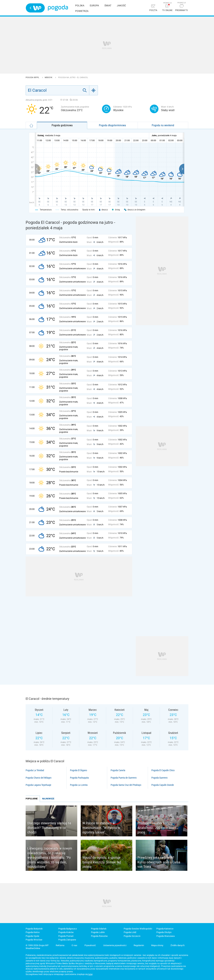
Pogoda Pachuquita (79, 778)
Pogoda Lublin (98, 932)
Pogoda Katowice (165, 929)
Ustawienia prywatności (115, 945)
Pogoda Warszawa (165, 936)
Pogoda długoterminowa (112, 125)
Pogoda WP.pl (33, 77)
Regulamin (139, 945)
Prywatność (90, 945)
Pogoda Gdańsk (99, 929)
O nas (74, 945)
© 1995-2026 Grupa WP (37, 945)
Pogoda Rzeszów (99, 936)
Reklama (60, 945)
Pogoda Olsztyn (164, 932)
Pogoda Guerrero (159, 778)
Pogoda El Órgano (79, 770)
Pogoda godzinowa (62, 125)
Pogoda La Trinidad (35, 770)
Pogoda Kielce (33, 932)
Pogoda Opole (32, 936)
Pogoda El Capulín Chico (163, 770)
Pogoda (58, 8)
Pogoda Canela (118, 770)
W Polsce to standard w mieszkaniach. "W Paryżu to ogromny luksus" (101, 828)
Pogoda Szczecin (132, 936)
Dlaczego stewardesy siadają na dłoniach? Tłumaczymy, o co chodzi (49, 828)
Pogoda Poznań (66, 936)
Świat (108, 6)
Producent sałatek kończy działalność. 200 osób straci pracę (157, 828)
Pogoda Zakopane (67, 940)
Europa (94, 6)
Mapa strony (157, 945)
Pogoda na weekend (163, 125)
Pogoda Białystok (34, 929)
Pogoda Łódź (130, 932)
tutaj (90, 974)
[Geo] (94, 90)
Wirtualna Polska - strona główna (35, 8)
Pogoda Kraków (66, 932)
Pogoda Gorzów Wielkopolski (138, 929)
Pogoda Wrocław (34, 940)
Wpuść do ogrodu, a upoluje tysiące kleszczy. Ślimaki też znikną (102, 862)
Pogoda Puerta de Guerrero (124, 778)
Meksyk (49, 77)
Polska (80, 6)
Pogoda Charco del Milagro (39, 778)
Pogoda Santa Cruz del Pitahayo (126, 785)
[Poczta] (153, 8)
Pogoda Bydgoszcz (68, 929)
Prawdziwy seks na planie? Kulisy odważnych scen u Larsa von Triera (159, 862)
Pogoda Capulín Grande (163, 785)
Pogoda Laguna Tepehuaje (38, 785)
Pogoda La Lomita (79, 785)
